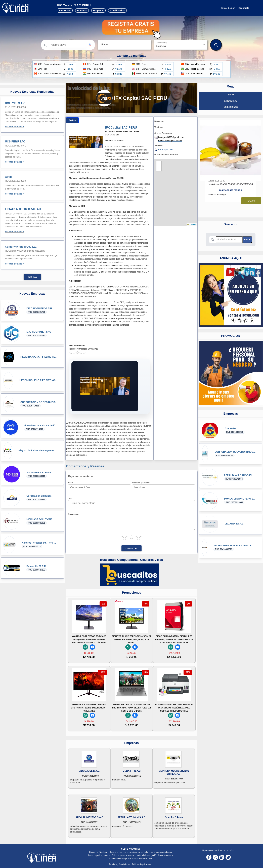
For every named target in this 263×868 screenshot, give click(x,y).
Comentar (131, 548)
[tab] (72, 120)
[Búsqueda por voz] (90, 45)
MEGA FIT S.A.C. (132, 771)
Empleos (98, 10)
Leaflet (192, 224)
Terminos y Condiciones (120, 864)
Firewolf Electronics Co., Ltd (23, 209)
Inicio (231, 95)
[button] (90, 45)
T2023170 (105, 290)
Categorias (231, 101)
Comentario (73, 514)
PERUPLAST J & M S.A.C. (132, 817)
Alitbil (9, 177)
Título (71, 499)
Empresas (65, 10)
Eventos (82, 10)
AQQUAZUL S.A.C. (90, 771)
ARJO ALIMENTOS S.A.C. (90, 817)
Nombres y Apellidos (141, 483)
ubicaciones (231, 107)
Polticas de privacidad (142, 864)
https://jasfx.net (164, 150)
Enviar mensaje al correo (170, 141)
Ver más (32, 277)
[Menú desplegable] (259, 8)
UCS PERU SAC (15, 142)
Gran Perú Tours (174, 817)
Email (71, 483)
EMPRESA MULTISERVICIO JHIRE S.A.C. (174, 772)
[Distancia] (181, 45)
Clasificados (117, 10)
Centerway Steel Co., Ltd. (21, 247)
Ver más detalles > (14, 127)
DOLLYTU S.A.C (15, 103)
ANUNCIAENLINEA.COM (78, 423)
